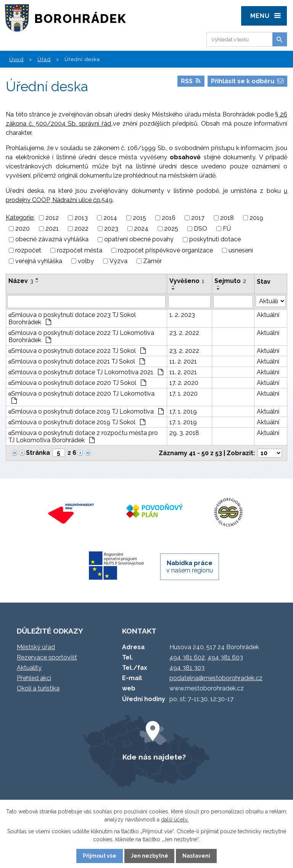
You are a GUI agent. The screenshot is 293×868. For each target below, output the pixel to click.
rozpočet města (80, 250)
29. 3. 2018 (184, 433)
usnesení (241, 250)
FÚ (227, 229)
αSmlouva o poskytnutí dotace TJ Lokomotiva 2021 (86, 372)
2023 (111, 229)
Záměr (152, 261)
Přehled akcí (34, 678)
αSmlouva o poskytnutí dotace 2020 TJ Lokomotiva (81, 397)
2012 (52, 218)
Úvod (16, 59)
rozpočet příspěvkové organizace (165, 250)
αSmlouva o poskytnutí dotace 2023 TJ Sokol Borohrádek (72, 318)
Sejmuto (230, 281)
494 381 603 (225, 657)
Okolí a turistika (38, 688)
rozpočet (28, 250)
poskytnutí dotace (215, 240)
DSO (200, 229)
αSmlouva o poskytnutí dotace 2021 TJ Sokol (77, 361)
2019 (256, 218)
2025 (171, 229)
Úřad (44, 59)
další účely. (175, 820)
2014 (110, 218)
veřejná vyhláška (39, 261)
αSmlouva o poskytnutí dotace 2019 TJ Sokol (77, 422)
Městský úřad (36, 647)
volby (86, 261)
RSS (191, 81)
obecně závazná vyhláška (52, 240)
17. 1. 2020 (184, 394)
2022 (81, 229)
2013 (81, 218)
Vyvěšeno (187, 281)
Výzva (118, 261)
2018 (227, 218)
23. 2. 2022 (184, 333)
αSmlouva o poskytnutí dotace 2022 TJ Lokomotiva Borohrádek (81, 336)
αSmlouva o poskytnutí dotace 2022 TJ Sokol (77, 351)
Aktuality (29, 668)
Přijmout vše (100, 856)
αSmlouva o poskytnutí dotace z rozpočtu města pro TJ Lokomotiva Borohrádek (83, 436)
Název (21, 281)
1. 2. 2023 (182, 315)
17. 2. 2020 (184, 383)
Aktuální (268, 315)
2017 (198, 218)
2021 (52, 229)
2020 (23, 229)
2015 (139, 218)
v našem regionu (190, 567)
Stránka (38, 453)
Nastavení (196, 856)
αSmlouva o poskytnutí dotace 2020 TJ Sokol (77, 383)
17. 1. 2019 (183, 411)
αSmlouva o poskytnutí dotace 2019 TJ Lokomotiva (86, 411)
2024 (141, 229)
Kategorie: (20, 217)
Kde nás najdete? (154, 757)
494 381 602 (187, 657)
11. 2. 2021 (183, 361)
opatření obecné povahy (139, 240)
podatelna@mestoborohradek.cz (216, 678)
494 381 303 (187, 668)
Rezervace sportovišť (47, 657)
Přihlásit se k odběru (247, 81)
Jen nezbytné (150, 856)
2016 (169, 218)
